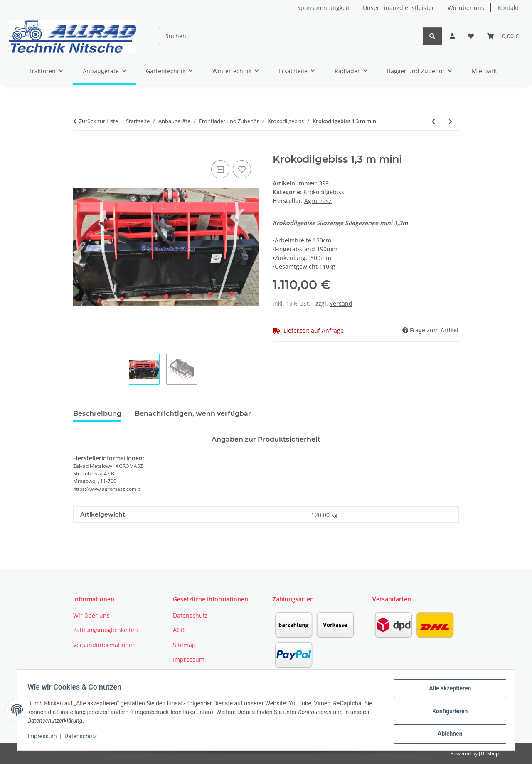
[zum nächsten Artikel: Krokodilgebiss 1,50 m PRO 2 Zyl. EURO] (450, 121)
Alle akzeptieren (447, 691)
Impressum (45, 738)
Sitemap (184, 645)
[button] (452, 36)
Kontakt (508, 8)
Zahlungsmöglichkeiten (106, 630)
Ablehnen (447, 734)
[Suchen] (291, 36)
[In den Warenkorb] (80, 149)
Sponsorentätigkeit (323, 8)
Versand (341, 303)
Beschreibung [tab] (97, 414)
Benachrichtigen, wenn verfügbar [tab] (193, 414)
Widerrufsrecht (194, 674)
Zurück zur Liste (99, 121)
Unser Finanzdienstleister (399, 8)
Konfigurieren (447, 713)
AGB (179, 630)
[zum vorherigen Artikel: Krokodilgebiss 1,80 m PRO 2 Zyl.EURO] (433, 121)
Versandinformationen (105, 645)
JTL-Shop (489, 753)
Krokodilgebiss (324, 192)
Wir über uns (466, 8)
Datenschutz (84, 738)
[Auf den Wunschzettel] (242, 169)
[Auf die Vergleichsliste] (220, 169)
